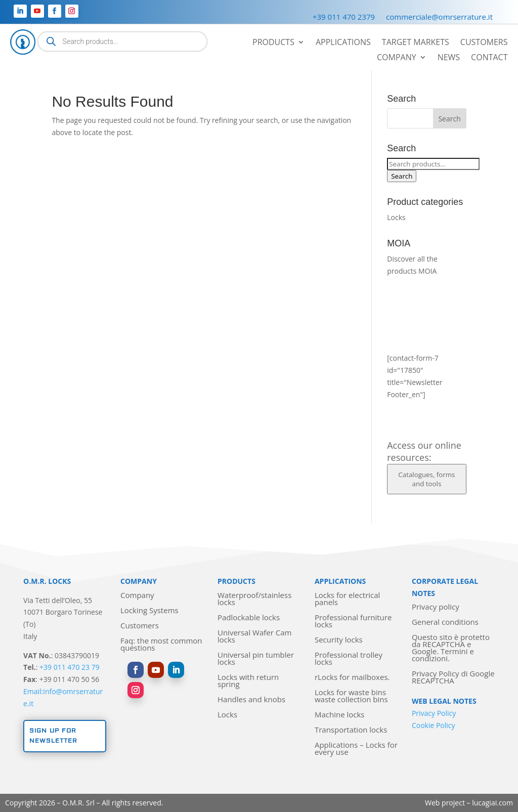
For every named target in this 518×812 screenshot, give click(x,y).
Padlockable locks (249, 618)
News (449, 58)
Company (397, 58)
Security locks (339, 640)
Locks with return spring (248, 681)
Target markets (416, 43)
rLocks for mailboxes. (352, 678)
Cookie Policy (434, 725)
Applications (343, 43)
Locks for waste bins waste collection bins (351, 696)
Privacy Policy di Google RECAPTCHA (453, 678)
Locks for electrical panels (347, 599)
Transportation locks (351, 730)
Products (273, 43)
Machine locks (340, 715)
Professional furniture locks (353, 622)
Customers (484, 43)
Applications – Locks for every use (356, 749)
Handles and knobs (251, 700)
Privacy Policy (434, 713)
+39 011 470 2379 (344, 17)
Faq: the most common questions (161, 645)
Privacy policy (436, 607)
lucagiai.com (492, 803)
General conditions (445, 623)
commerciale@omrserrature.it (439, 17)
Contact (489, 58)
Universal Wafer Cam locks (254, 637)
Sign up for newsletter (53, 736)
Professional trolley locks (349, 659)
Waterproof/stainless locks (254, 599)
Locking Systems (149, 611)
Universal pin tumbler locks (256, 659)
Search (402, 176)
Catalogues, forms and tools (426, 479)
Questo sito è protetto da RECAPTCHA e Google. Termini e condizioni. (451, 648)
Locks (396, 217)
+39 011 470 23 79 (70, 667)
